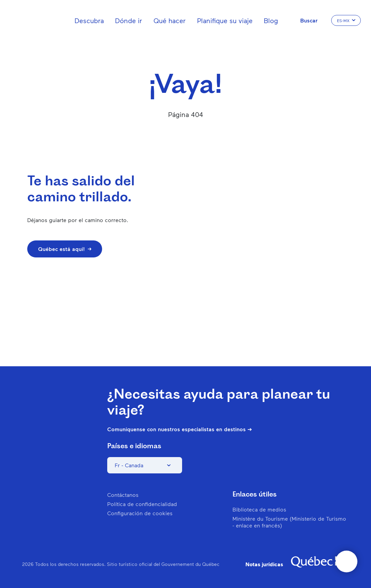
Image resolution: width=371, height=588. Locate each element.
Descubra (89, 20)
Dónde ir (128, 20)
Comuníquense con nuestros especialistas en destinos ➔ (180, 429)
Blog (271, 20)
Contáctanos (123, 495)
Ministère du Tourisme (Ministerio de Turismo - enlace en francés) (289, 522)
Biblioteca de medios (259, 509)
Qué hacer (170, 20)
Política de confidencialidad (142, 504)
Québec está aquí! (65, 249)
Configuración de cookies (140, 513)
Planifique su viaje (225, 20)
